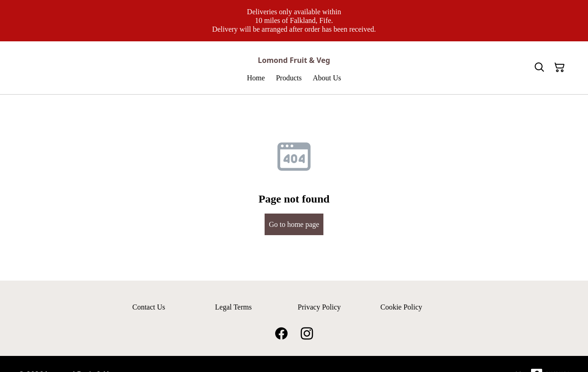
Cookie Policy (401, 307)
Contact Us (149, 307)
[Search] (539, 68)
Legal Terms (233, 307)
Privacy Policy (319, 307)
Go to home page (294, 224)
